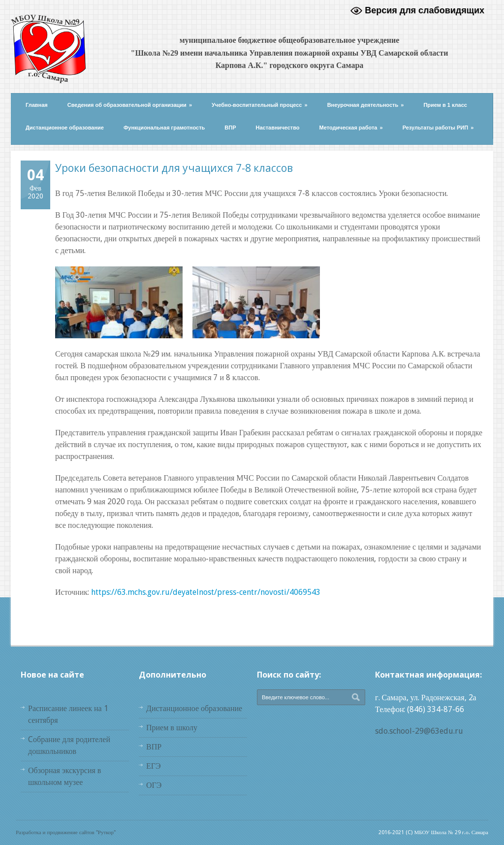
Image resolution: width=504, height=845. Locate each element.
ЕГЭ (154, 766)
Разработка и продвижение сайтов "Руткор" (66, 832)
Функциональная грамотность (164, 128)
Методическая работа (351, 128)
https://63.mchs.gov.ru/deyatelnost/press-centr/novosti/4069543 (206, 592)
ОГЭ (154, 785)
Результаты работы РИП (438, 128)
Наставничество (278, 128)
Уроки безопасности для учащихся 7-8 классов (174, 168)
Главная (37, 105)
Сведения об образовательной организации (130, 105)
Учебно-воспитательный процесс (260, 105)
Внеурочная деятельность (366, 105)
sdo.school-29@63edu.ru (419, 731)
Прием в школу (172, 728)
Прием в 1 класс (445, 105)
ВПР (230, 128)
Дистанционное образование (65, 128)
